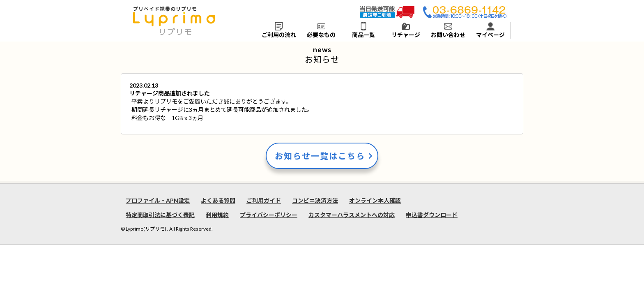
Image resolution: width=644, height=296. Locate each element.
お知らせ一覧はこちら (320, 156)
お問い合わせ (448, 30)
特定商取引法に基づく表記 (160, 215)
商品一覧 (363, 30)
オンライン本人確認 (375, 200)
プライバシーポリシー (269, 215)
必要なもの (321, 30)
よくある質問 (218, 200)
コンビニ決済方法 (315, 200)
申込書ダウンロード (432, 215)
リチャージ (406, 30)
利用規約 (217, 215)
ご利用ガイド (264, 200)
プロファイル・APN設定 (158, 200)
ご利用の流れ (279, 30)
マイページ (490, 30)
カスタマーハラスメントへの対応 (352, 215)
